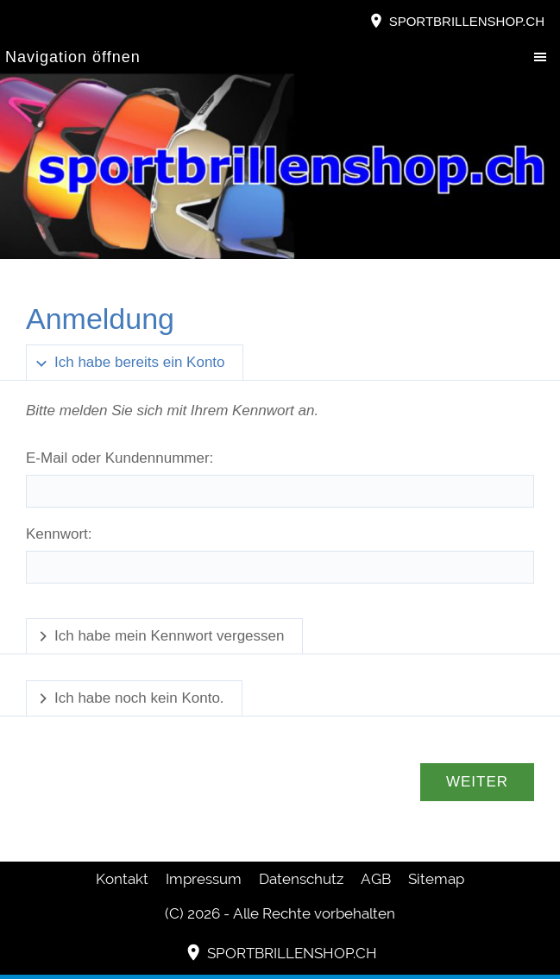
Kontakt (122, 879)
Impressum (204, 879)
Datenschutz (301, 879)
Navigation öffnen (73, 57)
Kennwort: (59, 534)
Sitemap (436, 879)
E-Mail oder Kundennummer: (120, 458)
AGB (376, 879)
